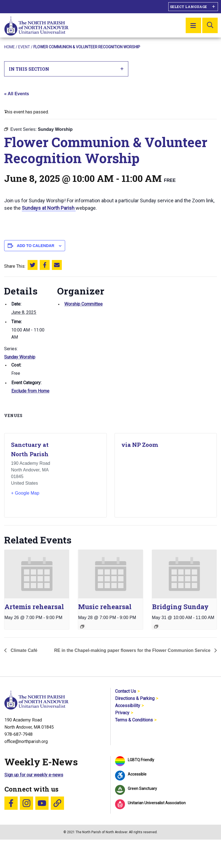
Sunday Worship (20, 357)
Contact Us (126, 691)
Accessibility (128, 706)
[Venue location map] (79, 475)
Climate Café (23, 650)
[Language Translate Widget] (193, 7)
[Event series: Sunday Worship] (156, 627)
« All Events (17, 94)
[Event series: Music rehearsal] (82, 627)
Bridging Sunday (180, 607)
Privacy (122, 713)
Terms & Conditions (134, 720)
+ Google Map (25, 493)
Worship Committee (83, 304)
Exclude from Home (30, 391)
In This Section (66, 69)
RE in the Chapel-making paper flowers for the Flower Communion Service (133, 650)
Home (10, 47)
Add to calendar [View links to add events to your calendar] (36, 246)
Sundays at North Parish (49, 208)
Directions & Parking (135, 698)
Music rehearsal (105, 607)
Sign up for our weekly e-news (34, 775)
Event (24, 47)
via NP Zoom (140, 445)
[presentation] (37, 574)
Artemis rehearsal (34, 607)
